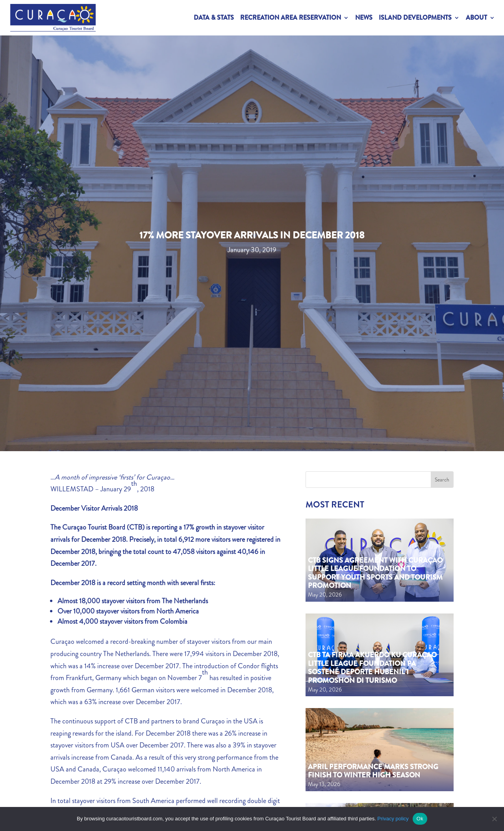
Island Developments (415, 18)
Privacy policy (393, 819)
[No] (494, 819)
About (476, 18)
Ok (420, 819)
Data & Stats (214, 18)
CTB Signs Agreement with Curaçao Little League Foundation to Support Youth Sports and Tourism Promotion (375, 573)
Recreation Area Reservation (291, 18)
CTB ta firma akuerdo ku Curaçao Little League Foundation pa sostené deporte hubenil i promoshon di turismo (372, 668)
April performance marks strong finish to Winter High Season (373, 771)
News (364, 18)
